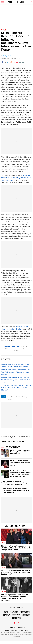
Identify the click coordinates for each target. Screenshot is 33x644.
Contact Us (21, 628)
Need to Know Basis (12, 347)
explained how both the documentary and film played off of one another (16, 178)
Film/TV (16, 615)
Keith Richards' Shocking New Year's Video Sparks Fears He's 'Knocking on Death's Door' (16, 572)
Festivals (17, 618)
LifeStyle (26, 615)
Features (14, 612)
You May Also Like (15, 526)
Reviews (7, 615)
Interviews (25, 612)
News (3, 30)
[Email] (20, 62)
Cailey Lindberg (8, 56)
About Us (12, 628)
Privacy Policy (23, 630)
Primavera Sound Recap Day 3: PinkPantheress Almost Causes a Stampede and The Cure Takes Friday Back (15, 483)
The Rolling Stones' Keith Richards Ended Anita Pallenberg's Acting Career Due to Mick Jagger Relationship (15, 597)
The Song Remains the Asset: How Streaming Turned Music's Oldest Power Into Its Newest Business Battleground (20, 473)
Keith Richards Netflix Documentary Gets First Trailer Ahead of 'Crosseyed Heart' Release (16, 372)
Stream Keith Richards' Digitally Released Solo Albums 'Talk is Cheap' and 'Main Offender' (16, 388)
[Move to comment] (23, 62)
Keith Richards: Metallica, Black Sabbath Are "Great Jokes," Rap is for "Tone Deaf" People (16, 380)
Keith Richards (12, 397)
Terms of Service (11, 630)
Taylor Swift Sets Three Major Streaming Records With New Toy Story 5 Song (20, 452)
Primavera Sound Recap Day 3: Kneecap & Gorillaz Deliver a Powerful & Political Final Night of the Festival (15, 490)
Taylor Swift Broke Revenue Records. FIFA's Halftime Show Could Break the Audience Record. (20, 463)
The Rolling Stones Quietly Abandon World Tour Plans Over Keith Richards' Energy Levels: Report (16, 548)
